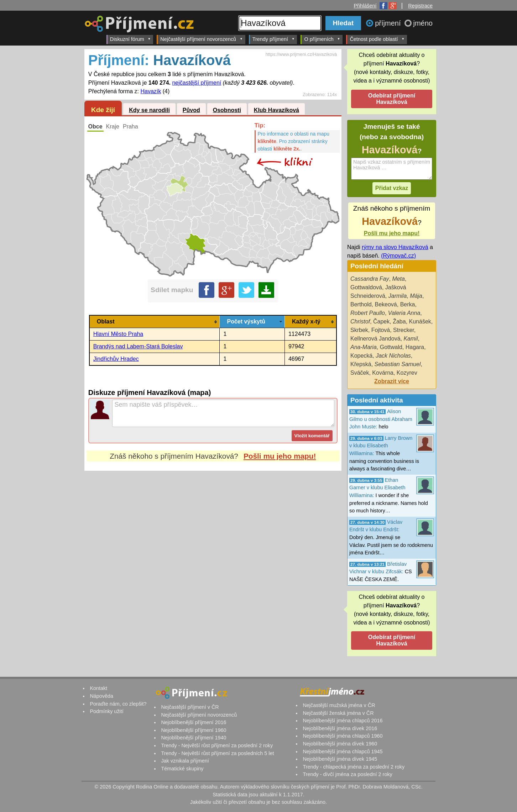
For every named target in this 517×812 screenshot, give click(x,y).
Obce (95, 126)
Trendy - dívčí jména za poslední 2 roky (347, 774)
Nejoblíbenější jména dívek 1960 (340, 744)
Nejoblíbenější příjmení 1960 (194, 730)
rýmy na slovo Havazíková (395, 247)
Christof (360, 321)
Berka (408, 304)
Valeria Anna (404, 313)
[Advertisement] (213, 538)
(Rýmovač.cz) (398, 256)
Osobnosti (227, 110)
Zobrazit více (392, 381)
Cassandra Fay (370, 279)
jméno (423, 23)
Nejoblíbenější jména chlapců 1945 (343, 752)
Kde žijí (103, 110)
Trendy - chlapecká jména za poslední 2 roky (354, 767)
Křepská (361, 364)
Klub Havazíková (276, 110)
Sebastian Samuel (398, 364)
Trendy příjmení (274, 39)
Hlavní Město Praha (118, 334)
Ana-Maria (364, 347)
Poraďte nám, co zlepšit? (118, 704)
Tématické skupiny (182, 769)
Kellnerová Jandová (375, 339)
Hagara (415, 347)
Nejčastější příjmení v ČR (190, 707)
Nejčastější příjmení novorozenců (201, 39)
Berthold (361, 304)
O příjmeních (322, 39)
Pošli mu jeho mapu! (280, 456)
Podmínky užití (106, 711)
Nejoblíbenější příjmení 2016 (194, 722)
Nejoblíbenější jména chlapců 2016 (343, 721)
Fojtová (381, 330)
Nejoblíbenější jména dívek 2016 (340, 728)
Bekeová (386, 304)
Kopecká (361, 356)
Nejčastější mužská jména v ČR (339, 705)
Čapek (381, 321)
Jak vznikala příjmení (185, 761)
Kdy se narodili (149, 110)
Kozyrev (407, 373)
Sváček (360, 373)
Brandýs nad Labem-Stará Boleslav (138, 346)
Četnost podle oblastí (377, 39)
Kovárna (383, 373)
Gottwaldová (366, 287)
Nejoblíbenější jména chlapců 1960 (343, 736)
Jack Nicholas (393, 356)
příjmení (389, 23)
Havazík (151, 91)
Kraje (113, 126)
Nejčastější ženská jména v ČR (338, 713)
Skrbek (359, 330)
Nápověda (101, 696)
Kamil (411, 339)
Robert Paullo (368, 313)
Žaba (399, 321)
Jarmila (398, 296)
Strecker (404, 330)
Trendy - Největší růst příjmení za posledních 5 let (217, 753)
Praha (130, 126)
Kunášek (420, 321)
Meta (398, 279)
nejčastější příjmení (197, 83)
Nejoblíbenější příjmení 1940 (194, 738)
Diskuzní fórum (130, 39)
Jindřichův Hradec (116, 359)
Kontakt (98, 688)
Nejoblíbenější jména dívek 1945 (340, 759)
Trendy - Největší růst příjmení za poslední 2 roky (217, 745)
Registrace (420, 6)
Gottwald (391, 347)
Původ (191, 110)
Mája (416, 296)
